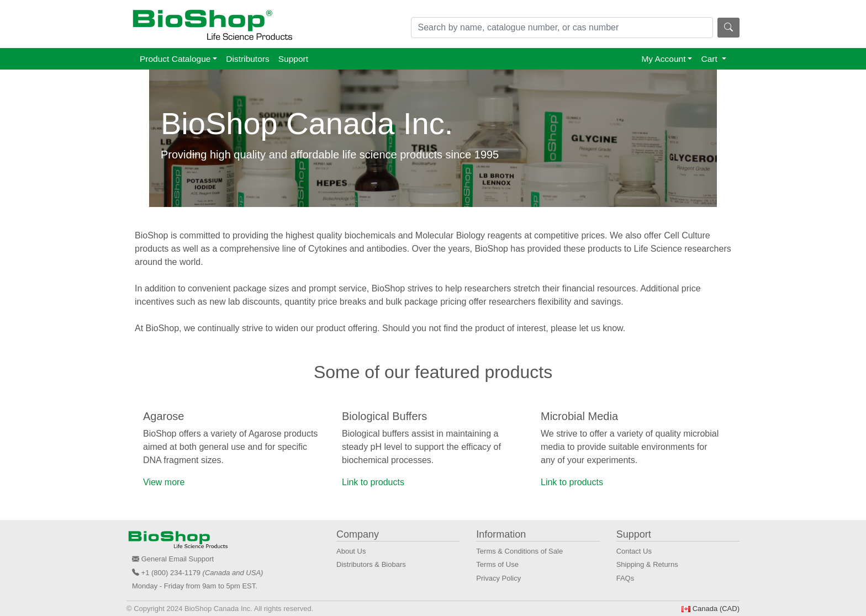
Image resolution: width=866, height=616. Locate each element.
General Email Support (178, 559)
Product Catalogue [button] (175, 59)
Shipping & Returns (647, 564)
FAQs (625, 578)
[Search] (562, 28)
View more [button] (164, 482)
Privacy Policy (498, 578)
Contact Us (634, 551)
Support (293, 59)
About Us (351, 551)
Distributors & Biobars (371, 564)
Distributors (247, 59)
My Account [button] (663, 59)
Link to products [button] (373, 482)
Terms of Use (497, 564)
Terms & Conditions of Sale (519, 551)
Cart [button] (710, 59)
